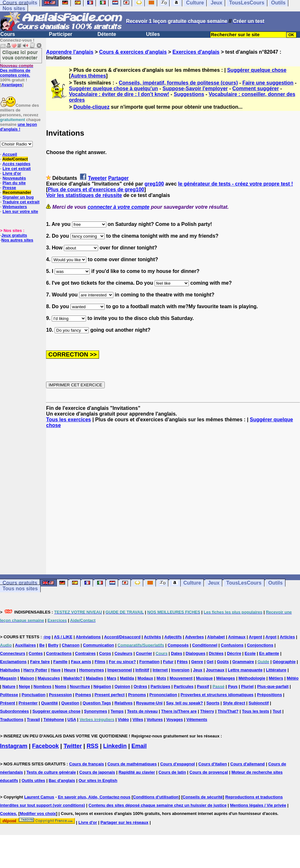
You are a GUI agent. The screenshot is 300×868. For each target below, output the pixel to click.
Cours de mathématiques (132, 764)
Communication (98, 645)
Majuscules (49, 678)
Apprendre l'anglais (70, 52)
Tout (277, 711)
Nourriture (80, 686)
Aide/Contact (15, 159)
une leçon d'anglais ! (18, 127)
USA (72, 719)
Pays (233, 686)
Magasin (8, 678)
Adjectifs (173, 637)
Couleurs (123, 653)
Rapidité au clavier (137, 772)
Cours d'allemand (248, 764)
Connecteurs (13, 653)
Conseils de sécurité (203, 797)
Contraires (85, 653)
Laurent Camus (39, 797)
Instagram (14, 746)
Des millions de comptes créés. (17, 70)
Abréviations (88, 637)
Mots (161, 678)
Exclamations (13, 662)
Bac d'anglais (62, 780)
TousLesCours (244, 583)
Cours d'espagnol (178, 764)
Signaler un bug (18, 197)
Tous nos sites (20, 589)
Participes (160, 686)
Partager (119, 178)
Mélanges (226, 678)
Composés (178, 645)
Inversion (180, 670)
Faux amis (81, 662)
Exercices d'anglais (196, 52)
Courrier (144, 653)
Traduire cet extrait (21, 202)
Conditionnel (205, 645)
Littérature (276, 670)
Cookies (8, 814)
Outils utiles (33, 780)
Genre (197, 662)
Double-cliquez (91, 107)
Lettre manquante (245, 670)
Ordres (140, 686)
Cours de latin (172, 772)
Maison (27, 678)
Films (100, 662)
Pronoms (137, 695)
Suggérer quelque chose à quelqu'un (113, 88)
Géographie (284, 662)
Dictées (216, 653)
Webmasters (15, 207)
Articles (287, 637)
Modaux (145, 678)
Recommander (17, 192)
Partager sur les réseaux (124, 822)
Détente (107, 34)
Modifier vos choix (38, 814)
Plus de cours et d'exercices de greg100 (96, 190)
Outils (275, 583)
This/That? (228, 711)
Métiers (276, 678)
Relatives (123, 703)
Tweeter (97, 178)
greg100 (154, 184)
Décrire (234, 653)
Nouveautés (14, 178)
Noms (61, 686)
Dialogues (196, 653)
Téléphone (54, 719)
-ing (47, 637)
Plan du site (14, 183)
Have (56, 670)
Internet (160, 670)
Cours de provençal (209, 772)
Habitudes (10, 670)
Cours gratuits (20, 583)
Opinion (122, 686)
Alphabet (216, 637)
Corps (105, 653)
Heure (70, 670)
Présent (8, 703)
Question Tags (97, 703)
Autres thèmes (88, 76)
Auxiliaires (25, 645)
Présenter (28, 703)
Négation (102, 686)
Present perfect (110, 695)
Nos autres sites (17, 240)
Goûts (223, 662)
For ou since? (122, 662)
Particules (183, 686)
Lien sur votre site (20, 211)
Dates (177, 653)
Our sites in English (98, 780)
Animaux (237, 637)
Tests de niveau (142, 711)
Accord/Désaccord (122, 637)
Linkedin (115, 746)
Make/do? (73, 678)
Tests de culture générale (51, 772)
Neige (24, 686)
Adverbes (194, 637)
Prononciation (163, 695)
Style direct (234, 703)
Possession (60, 695)
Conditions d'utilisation (156, 797)
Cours (8, 34)
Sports (213, 703)
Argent (256, 637)
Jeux (214, 583)
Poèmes (83, 695)
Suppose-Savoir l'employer (195, 88)
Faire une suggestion (268, 83)
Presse (9, 188)
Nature (9, 686)
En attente (269, 653)
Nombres (43, 686)
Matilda (127, 678)
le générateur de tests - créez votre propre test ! (236, 184)
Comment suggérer (256, 88)
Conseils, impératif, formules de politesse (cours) (178, 83)
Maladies (94, 678)
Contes (36, 653)
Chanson (71, 645)
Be (42, 645)
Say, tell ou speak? (184, 703)
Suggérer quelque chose (257, 70)
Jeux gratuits (14, 235)
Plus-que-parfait (273, 686)
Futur (168, 662)
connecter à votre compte (119, 207)
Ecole (250, 653)
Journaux (215, 670)
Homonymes (91, 670)
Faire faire (40, 662)
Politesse (9, 695)
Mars (111, 678)
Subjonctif (259, 703)
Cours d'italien (213, 764)
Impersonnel (120, 670)
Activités (152, 637)
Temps (117, 711)
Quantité (49, 703)
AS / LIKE (63, 637)
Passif (203, 686)
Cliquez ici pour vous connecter (20, 55)
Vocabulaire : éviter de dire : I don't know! (119, 94)
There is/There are (179, 711)
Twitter (73, 746)
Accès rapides (16, 164)
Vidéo (123, 719)
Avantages (12, 85)
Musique (204, 678)
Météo (293, 678)
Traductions (12, 719)
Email (139, 746)
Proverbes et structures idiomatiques (217, 695)
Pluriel (247, 686)
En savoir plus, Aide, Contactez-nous (94, 797)
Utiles (153, 34)
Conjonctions (260, 645)
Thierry (207, 711)
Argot (271, 637)
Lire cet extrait (17, 169)
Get (210, 662)
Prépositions (269, 695)
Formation (150, 662)
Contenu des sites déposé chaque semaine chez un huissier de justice (158, 805)
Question (70, 703)
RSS (93, 746)
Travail (33, 719)
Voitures (155, 719)
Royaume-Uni (149, 703)
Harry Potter (35, 670)
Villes (138, 719)
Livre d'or (12, 173)
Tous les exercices (68, 420)
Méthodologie (252, 678)
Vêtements (197, 719)
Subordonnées (14, 711)
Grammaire (243, 662)
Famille (60, 662)
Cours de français (87, 764)
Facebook (45, 746)
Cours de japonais (97, 772)
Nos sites (14, 8)
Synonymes (95, 711)
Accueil (10, 154)
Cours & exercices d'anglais (133, 52)
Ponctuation (33, 695)
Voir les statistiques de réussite (84, 195)
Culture (192, 583)
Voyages (175, 719)
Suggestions (189, 94)
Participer (61, 34)
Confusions (232, 645)
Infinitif (142, 670)
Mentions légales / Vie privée (258, 805)
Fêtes (182, 662)
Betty (53, 645)
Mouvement (181, 678)
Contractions (59, 653)
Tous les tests (256, 711)
